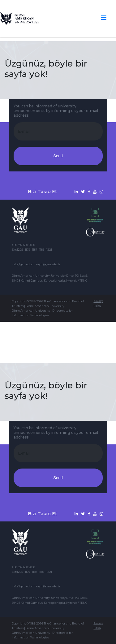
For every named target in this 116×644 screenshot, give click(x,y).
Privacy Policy (98, 303)
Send (58, 156)
